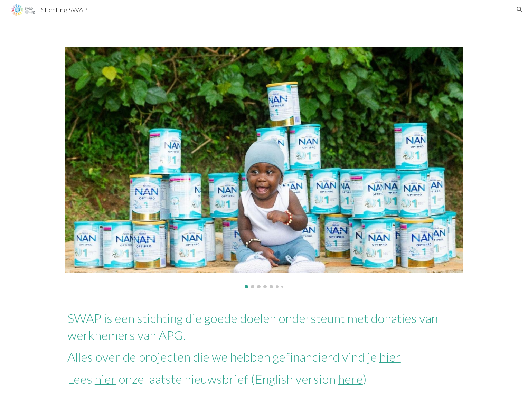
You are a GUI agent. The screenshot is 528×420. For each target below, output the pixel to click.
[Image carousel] (264, 168)
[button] (520, 10)
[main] (264, 349)
